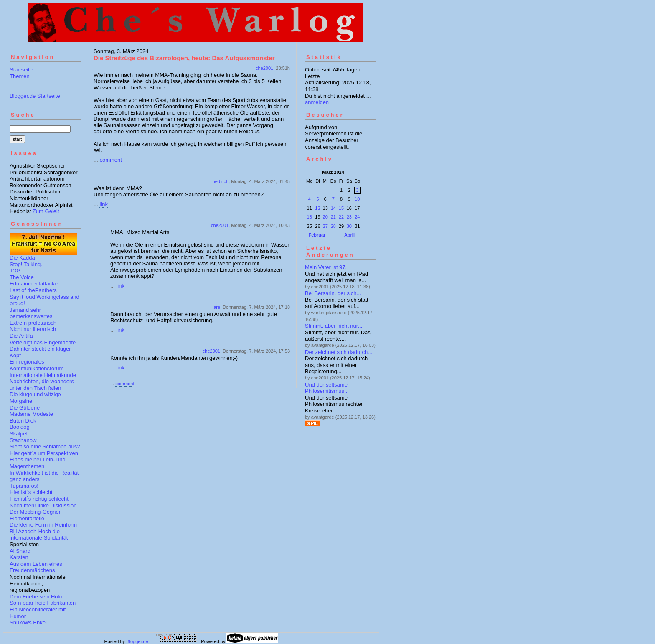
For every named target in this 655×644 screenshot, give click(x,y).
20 (325, 217)
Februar (317, 235)
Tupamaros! (24, 486)
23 (349, 217)
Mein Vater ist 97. (326, 267)
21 (333, 217)
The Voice (22, 277)
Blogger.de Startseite (35, 96)
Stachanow (23, 440)
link (104, 204)
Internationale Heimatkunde (43, 375)
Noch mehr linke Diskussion (43, 505)
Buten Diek (23, 421)
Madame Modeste (31, 414)
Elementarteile (27, 518)
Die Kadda (22, 258)
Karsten (19, 557)
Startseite (21, 70)
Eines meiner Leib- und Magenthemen (38, 463)
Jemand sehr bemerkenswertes (31, 313)
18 (310, 217)
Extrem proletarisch (33, 323)
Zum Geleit (46, 211)
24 (357, 217)
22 (341, 217)
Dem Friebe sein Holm (37, 597)
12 (317, 208)
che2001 (264, 68)
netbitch (221, 181)
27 (325, 226)
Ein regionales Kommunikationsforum (37, 365)
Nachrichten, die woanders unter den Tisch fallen (42, 385)
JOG (15, 271)
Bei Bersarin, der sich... (333, 293)
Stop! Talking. (26, 264)
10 (357, 199)
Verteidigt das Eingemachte (43, 342)
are (217, 307)
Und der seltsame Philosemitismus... (327, 388)
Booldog (20, 427)
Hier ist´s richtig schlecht (39, 499)
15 (341, 208)
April (349, 235)
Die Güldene (25, 408)
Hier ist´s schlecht (31, 492)
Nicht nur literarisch (33, 329)
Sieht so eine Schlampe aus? (45, 447)
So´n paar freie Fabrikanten (43, 603)
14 (333, 208)
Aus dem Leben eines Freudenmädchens (36, 567)
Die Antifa (21, 336)
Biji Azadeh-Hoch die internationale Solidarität (39, 535)
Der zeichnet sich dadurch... (339, 352)
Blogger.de (137, 641)
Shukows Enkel (28, 622)
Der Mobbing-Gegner (35, 512)
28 (333, 226)
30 (349, 226)
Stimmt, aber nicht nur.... (334, 326)
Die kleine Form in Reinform (43, 525)
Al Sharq (20, 551)
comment (110, 160)
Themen (20, 76)
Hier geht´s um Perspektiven (44, 453)
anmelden (317, 102)
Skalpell (19, 434)
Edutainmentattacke (34, 284)
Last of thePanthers (33, 290)
